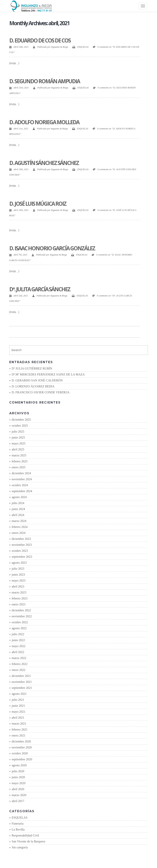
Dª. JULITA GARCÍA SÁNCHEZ (40, 289)
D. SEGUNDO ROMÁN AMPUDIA (44, 81)
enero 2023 (19, 604)
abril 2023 (18, 586)
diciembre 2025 (21, 420)
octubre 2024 (20, 485)
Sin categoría (20, 847)
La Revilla (18, 829)
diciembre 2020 (21, 741)
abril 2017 (18, 801)
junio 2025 (18, 437)
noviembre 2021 (22, 682)
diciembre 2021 (21, 676)
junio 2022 (18, 640)
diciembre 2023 (21, 539)
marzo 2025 (19, 455)
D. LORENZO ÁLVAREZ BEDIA (33, 386)
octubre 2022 (20, 622)
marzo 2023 (19, 592)
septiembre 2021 (22, 688)
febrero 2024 (20, 527)
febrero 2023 (20, 598)
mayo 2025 (19, 443)
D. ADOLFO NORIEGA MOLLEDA (44, 122)
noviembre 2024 (22, 479)
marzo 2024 (19, 521)
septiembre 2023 (22, 557)
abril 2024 (18, 515)
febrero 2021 (20, 729)
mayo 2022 (19, 646)
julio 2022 (18, 634)
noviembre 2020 (22, 747)
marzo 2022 (19, 658)
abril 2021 (18, 718)
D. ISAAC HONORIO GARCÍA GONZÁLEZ (52, 248)
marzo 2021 (19, 724)
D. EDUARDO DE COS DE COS (40, 40)
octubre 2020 (20, 753)
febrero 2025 (20, 461)
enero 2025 (19, 467)
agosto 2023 (19, 563)
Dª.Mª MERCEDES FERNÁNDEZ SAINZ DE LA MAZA (48, 374)
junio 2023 (18, 575)
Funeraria (18, 823)
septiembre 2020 (22, 759)
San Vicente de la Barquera (29, 841)
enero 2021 (19, 735)
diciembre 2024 (21, 473)
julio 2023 (18, 569)
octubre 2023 (20, 551)
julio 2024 (18, 503)
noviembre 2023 (22, 545)
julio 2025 (18, 432)
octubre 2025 (20, 426)
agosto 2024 (19, 497)
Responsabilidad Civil (25, 835)
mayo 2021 (19, 712)
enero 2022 (19, 670)
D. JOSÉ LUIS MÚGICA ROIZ (38, 204)
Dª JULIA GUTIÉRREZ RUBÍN (32, 368)
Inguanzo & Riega (60, 47)
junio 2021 (18, 706)
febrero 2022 (20, 664)
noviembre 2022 (22, 616)
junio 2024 (18, 509)
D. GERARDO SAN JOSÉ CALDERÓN (37, 380)
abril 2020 (18, 789)
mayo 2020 (19, 783)
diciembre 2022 (21, 610)
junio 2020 (18, 777)
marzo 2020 (19, 795)
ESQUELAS (83, 47)
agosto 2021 (19, 694)
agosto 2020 (19, 765)
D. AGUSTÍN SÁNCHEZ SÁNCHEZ (44, 163)
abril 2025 (18, 449)
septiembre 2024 (22, 491)
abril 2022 (18, 652)
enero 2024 (19, 533)
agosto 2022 (19, 628)
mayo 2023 (19, 580)
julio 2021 (18, 700)
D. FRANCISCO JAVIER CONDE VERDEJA (41, 392)
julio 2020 (18, 771)
